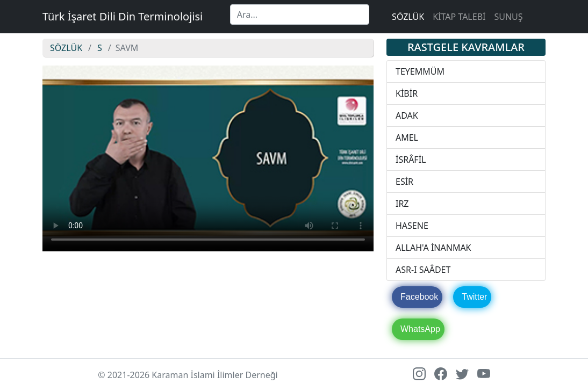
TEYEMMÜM (420, 71)
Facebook (419, 297)
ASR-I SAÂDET (423, 270)
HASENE (412, 226)
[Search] (300, 15)
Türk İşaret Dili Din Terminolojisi (123, 16)
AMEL (407, 137)
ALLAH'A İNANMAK (433, 248)
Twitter (474, 297)
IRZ (402, 204)
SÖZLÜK (408, 17)
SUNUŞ (508, 17)
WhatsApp (420, 329)
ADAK (407, 115)
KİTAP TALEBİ (459, 17)
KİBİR (407, 93)
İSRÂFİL (411, 160)
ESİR (404, 182)
